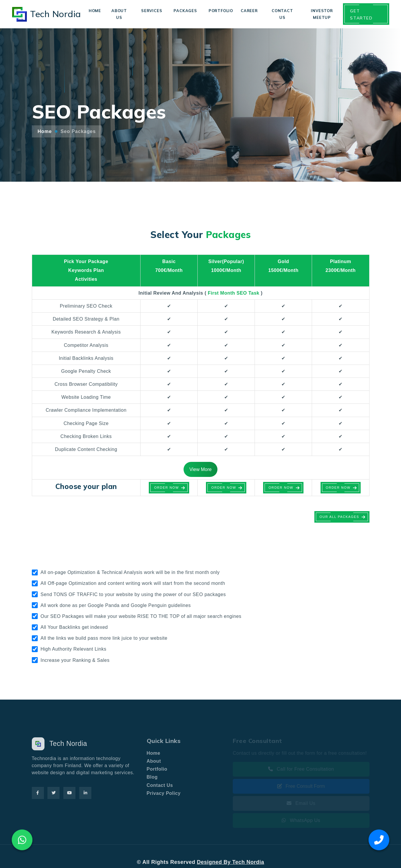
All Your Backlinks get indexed (74, 627)
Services (152, 11)
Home (95, 11)
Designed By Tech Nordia (230, 862)
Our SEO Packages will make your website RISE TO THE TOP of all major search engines (141, 616)
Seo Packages (78, 131)
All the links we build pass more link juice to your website (104, 638)
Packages (185, 11)
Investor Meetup (322, 14)
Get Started (361, 14)
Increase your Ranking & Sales (75, 660)
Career (249, 11)
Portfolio (221, 11)
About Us (119, 14)
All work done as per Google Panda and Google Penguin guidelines (116, 605)
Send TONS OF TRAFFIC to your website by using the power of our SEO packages (133, 594)
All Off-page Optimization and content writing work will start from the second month (133, 583)
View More (200, 469)
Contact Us (282, 14)
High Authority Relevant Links (74, 649)
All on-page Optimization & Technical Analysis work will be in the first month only (130, 572)
